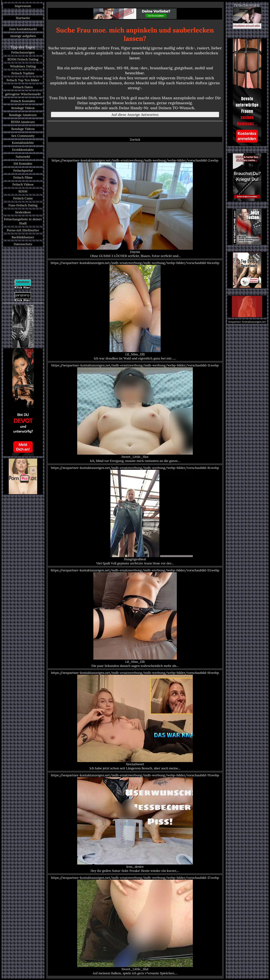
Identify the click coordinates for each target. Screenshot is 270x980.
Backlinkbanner (23, 237)
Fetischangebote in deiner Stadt (23, 221)
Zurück (135, 139)
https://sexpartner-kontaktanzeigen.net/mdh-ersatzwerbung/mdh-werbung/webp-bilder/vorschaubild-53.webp (135, 618)
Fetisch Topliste (23, 73)
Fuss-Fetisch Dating (23, 205)
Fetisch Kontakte (23, 101)
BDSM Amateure (23, 122)
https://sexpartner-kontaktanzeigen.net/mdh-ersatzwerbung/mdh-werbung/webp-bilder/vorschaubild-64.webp (135, 311)
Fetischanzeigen (23, 52)
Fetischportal (23, 170)
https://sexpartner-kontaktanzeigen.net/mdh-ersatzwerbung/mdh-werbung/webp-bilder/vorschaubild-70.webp (135, 823)
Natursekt (23, 157)
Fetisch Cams (23, 198)
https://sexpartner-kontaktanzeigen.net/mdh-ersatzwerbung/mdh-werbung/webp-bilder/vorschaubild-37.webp (135, 925)
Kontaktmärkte (23, 143)
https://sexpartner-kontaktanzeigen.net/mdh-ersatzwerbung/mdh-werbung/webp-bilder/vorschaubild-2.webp (135, 208)
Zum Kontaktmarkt (23, 29)
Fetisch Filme (23, 177)
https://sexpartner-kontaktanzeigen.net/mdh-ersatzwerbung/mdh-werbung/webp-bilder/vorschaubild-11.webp (135, 413)
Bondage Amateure (23, 115)
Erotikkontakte (23, 150)
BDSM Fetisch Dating (23, 59)
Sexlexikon (23, 212)
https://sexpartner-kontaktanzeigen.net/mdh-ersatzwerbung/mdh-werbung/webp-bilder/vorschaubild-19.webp (135, 720)
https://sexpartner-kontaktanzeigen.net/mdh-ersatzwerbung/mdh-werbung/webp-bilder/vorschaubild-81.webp (135, 515)
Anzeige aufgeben (23, 36)
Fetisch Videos (23, 184)
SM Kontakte (23, 164)
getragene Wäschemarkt (23, 94)
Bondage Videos (23, 108)
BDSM (23, 191)
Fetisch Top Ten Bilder (23, 80)
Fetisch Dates (23, 87)
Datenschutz (23, 244)
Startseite (23, 18)
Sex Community (23, 136)
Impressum (23, 6)
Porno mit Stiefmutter (23, 230)
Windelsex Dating (23, 66)
